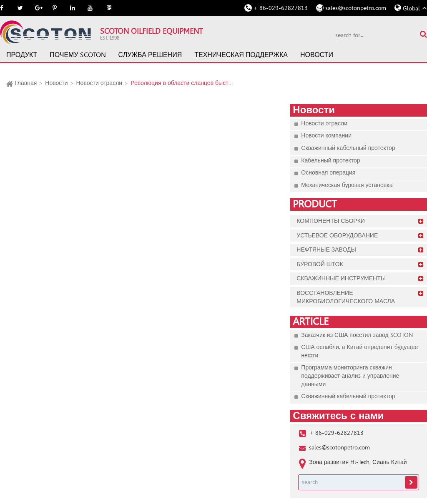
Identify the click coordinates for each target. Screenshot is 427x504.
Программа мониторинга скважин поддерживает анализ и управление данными (350, 376)
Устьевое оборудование (337, 235)
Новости (317, 55)
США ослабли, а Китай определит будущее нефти (359, 351)
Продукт (22, 55)
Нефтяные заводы (326, 250)
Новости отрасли (99, 83)
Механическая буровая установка (347, 185)
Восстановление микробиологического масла (346, 297)
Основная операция (328, 172)
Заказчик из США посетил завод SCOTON (357, 335)
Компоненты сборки (331, 221)
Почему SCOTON (78, 55)
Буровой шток (320, 264)
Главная (26, 83)
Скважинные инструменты (341, 278)
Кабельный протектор (330, 160)
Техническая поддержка (241, 55)
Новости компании (326, 135)
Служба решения (150, 55)
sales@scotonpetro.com (356, 8)
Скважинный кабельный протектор (348, 148)
